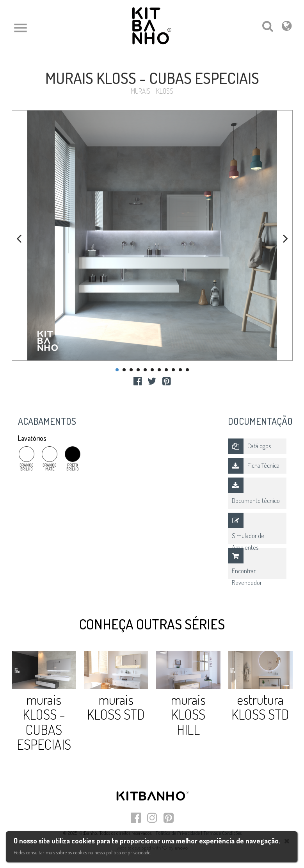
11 (187, 370)
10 (180, 370)
